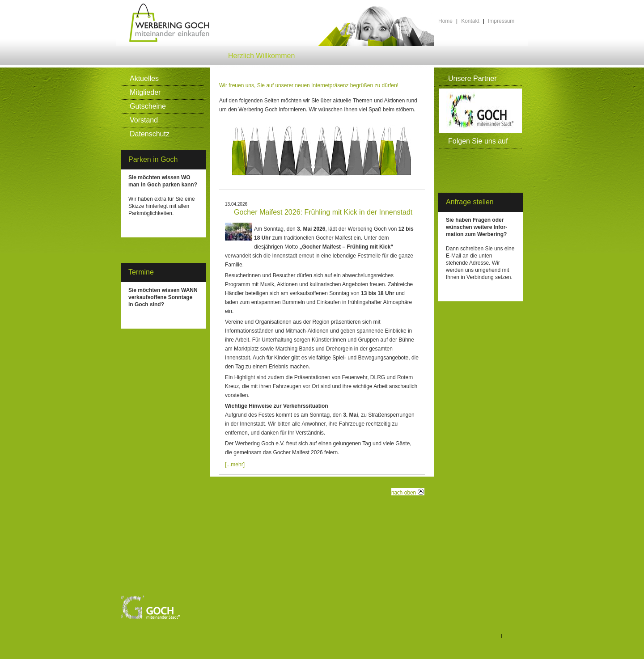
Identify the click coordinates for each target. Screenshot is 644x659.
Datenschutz (150, 134)
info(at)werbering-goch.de (477, 291)
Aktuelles (144, 78)
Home (445, 21)
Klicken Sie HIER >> (153, 228)
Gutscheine (148, 106)
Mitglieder (145, 92)
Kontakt (470, 21)
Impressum (501, 21)
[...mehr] (235, 465)
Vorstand (144, 120)
